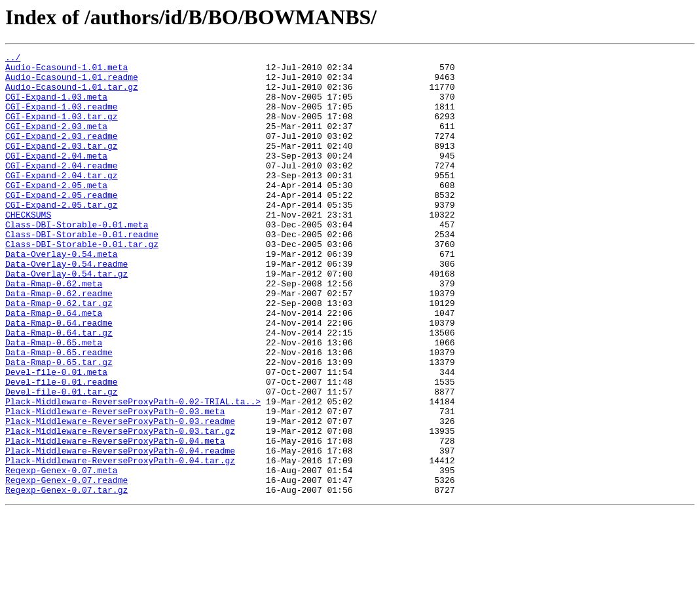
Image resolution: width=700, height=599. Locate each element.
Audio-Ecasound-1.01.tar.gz (72, 94)
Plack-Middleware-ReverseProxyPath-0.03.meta (115, 484)
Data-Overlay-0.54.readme (66, 307)
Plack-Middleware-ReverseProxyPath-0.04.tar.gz (120, 543)
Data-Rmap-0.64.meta (54, 366)
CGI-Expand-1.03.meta (56, 106)
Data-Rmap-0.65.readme (59, 413)
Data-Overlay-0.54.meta (62, 295)
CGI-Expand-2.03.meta (56, 142)
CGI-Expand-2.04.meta (56, 177)
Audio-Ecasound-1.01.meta (66, 71)
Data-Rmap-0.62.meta (54, 330)
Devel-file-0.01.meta (56, 436)
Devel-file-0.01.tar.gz (62, 460)
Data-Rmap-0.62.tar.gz (59, 354)
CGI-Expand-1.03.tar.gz (62, 130)
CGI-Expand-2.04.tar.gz (62, 201)
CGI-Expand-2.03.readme (62, 153)
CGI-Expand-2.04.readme (62, 189)
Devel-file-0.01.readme (62, 448)
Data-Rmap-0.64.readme (59, 377)
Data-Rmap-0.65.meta (54, 401)
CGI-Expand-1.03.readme (62, 118)
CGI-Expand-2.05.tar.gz (62, 236)
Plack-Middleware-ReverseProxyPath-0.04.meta (115, 519)
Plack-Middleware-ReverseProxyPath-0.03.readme (120, 495)
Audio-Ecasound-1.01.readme (72, 83)
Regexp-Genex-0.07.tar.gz (66, 578)
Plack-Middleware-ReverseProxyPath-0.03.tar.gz (120, 507)
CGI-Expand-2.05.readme (62, 224)
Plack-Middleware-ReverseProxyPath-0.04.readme (120, 531)
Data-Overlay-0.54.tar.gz (66, 319)
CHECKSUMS (28, 248)
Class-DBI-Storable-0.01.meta (77, 260)
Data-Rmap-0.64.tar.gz (59, 389)
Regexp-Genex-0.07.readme (66, 566)
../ (13, 59)
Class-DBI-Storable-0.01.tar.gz (82, 283)
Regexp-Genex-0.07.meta (62, 554)
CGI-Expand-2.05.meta (56, 212)
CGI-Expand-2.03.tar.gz (62, 165)
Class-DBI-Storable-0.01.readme (82, 271)
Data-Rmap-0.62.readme (59, 342)
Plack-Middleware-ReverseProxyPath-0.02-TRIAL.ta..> (133, 472)
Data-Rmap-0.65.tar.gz (59, 425)
